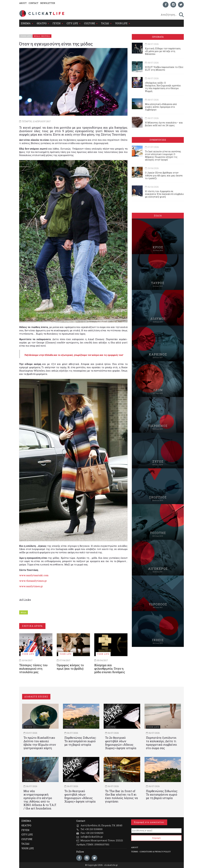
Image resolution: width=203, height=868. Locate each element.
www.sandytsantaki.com (34, 575)
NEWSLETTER (48, 3)
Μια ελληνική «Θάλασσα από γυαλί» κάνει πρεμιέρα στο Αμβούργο (161, 107)
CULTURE (90, 23)
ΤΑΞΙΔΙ (105, 23)
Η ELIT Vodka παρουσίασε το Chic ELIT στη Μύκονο (164, 68)
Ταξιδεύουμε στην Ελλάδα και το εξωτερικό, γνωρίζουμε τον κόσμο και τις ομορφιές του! (74, 355)
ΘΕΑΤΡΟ (42, 23)
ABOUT (23, 3)
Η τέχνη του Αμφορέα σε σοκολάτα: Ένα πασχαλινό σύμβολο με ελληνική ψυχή (164, 194)
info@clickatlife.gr (92, 837)
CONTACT (33, 3)
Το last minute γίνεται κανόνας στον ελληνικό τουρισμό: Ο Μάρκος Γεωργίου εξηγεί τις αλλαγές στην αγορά (163, 156)
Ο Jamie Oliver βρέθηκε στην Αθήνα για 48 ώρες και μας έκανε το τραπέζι (164, 175)
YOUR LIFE (121, 23)
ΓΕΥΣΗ (57, 23)
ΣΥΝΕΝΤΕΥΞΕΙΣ (158, 140)
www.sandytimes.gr (31, 586)
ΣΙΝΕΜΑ (26, 23)
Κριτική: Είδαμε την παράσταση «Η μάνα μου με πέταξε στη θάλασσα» (163, 51)
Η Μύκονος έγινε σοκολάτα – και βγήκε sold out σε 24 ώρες (164, 124)
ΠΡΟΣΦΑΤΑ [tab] (158, 37)
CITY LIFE (72, 23)
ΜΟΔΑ (24, 612)
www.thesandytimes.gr (33, 581)
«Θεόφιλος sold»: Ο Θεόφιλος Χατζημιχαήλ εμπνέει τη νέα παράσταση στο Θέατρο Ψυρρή (163, 87)
